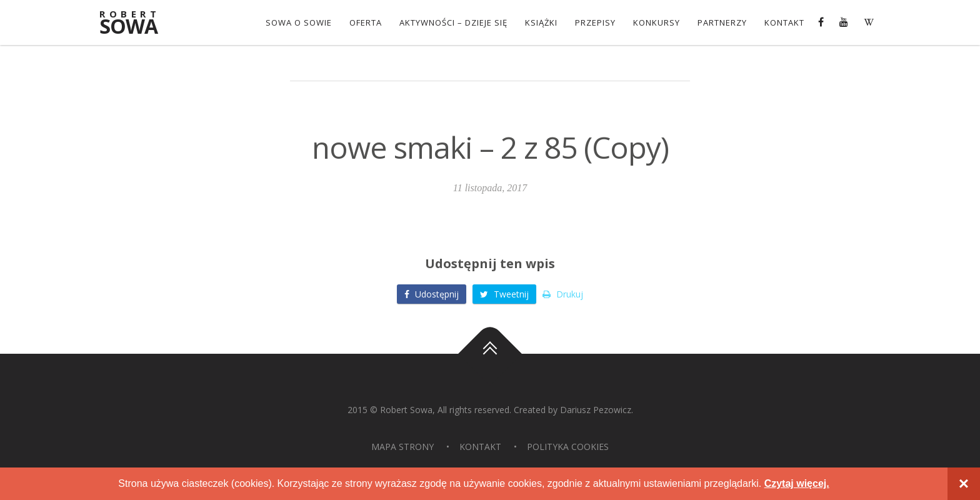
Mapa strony (402, 447)
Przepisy (595, 22)
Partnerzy (722, 22)
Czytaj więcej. (797, 483)
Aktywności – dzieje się (453, 22)
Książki (541, 22)
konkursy (657, 22)
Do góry (490, 354)
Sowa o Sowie (299, 22)
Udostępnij (432, 294)
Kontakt (784, 22)
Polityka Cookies (568, 447)
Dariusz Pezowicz (596, 410)
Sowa (137, 23)
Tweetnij (504, 294)
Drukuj (563, 294)
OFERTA (366, 22)
